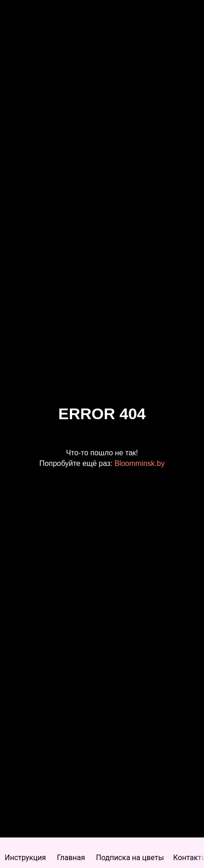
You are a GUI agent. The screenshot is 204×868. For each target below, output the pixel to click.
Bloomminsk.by (139, 463)
